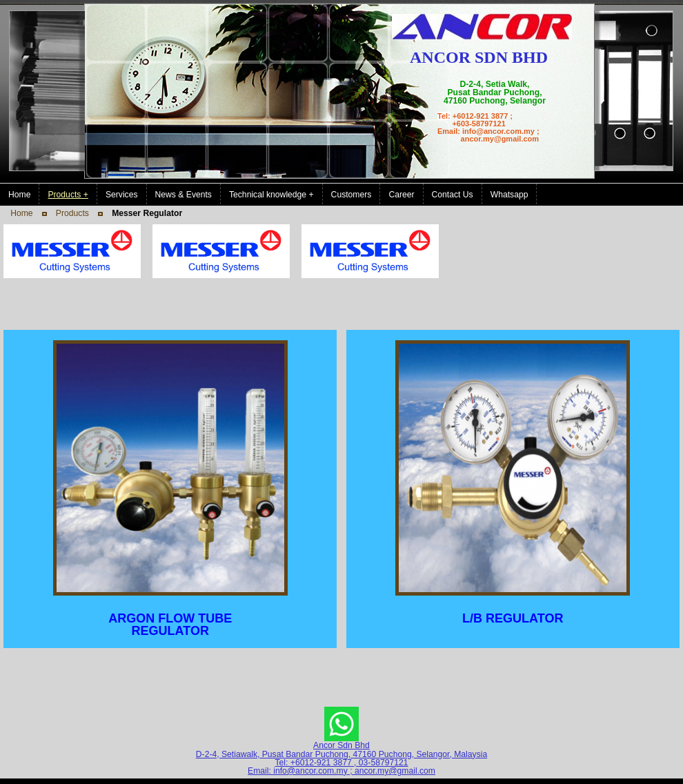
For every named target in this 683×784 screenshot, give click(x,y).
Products (72, 213)
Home (21, 213)
